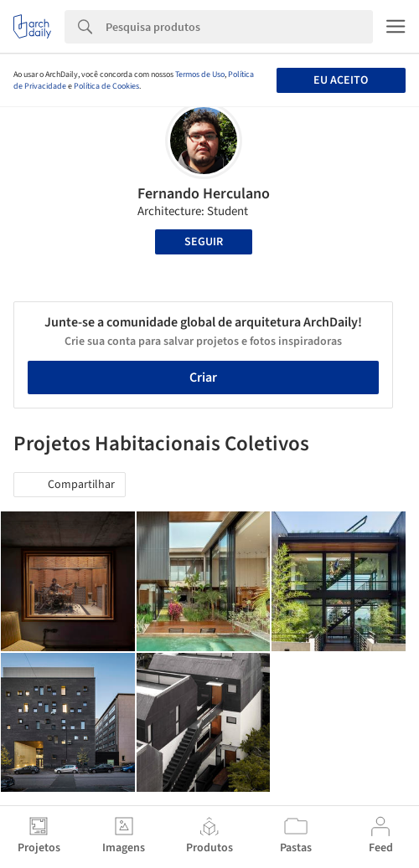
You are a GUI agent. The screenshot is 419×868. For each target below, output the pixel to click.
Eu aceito (341, 80)
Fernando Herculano (204, 194)
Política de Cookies (106, 86)
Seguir (204, 242)
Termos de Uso (200, 74)
